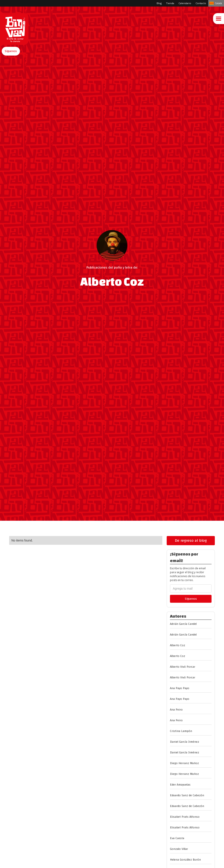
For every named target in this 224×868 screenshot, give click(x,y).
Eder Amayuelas (180, 785)
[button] (11, 51)
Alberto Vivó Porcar (183, 667)
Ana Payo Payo (180, 688)
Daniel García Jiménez (185, 742)
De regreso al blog (191, 541)
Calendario (185, 3)
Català (218, 3)
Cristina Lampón (181, 731)
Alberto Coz (178, 645)
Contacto (201, 3)
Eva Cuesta (177, 838)
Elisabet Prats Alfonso (185, 817)
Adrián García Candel (183, 624)
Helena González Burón (185, 860)
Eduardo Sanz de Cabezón (187, 795)
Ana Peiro (176, 710)
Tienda (170, 3)
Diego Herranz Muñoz (184, 763)
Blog (159, 3)
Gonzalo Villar (179, 849)
